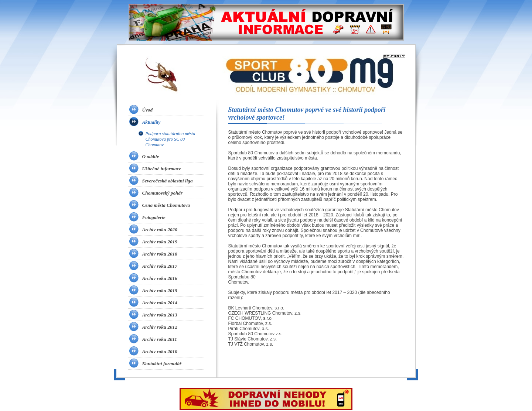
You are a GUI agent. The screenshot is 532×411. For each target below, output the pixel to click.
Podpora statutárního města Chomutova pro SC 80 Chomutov (170, 139)
